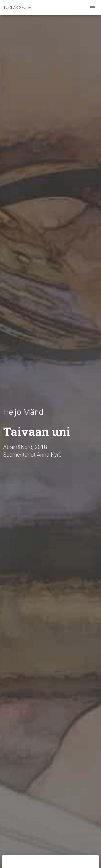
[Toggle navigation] (92, 8)
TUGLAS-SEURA (17, 8)
